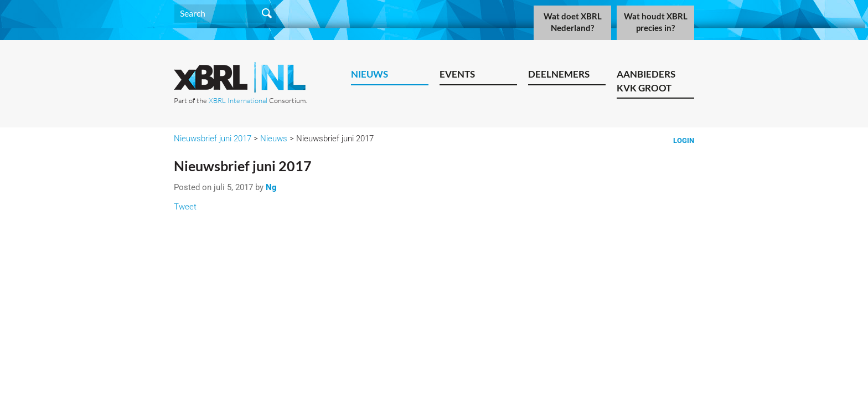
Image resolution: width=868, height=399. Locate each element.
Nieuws (370, 74)
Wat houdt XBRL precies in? (656, 22)
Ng (271, 187)
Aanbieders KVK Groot (646, 81)
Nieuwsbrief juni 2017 (213, 139)
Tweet (185, 207)
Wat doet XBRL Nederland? (573, 22)
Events (457, 74)
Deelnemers (559, 74)
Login (684, 140)
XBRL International (238, 100)
